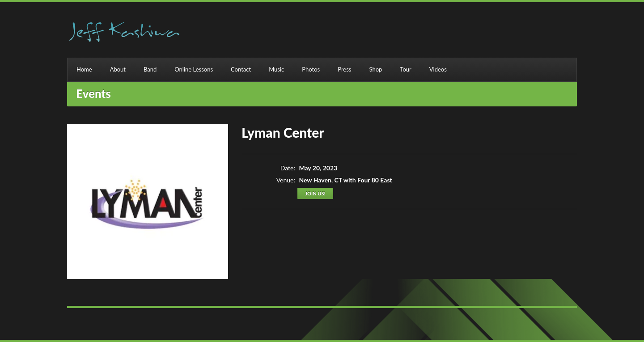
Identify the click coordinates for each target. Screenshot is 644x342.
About (118, 69)
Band (150, 69)
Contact (241, 69)
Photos (311, 69)
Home (84, 69)
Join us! (315, 193)
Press (344, 69)
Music (276, 69)
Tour (405, 69)
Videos (438, 69)
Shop (375, 69)
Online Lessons (194, 69)
